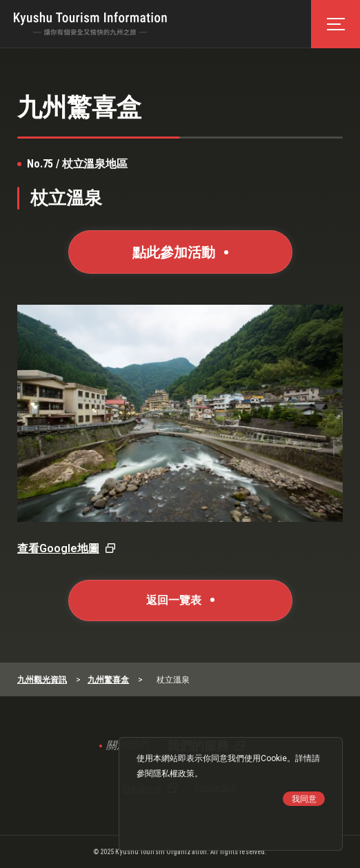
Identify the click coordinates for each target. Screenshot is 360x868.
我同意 (304, 799)
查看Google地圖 (58, 548)
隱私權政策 (174, 774)
